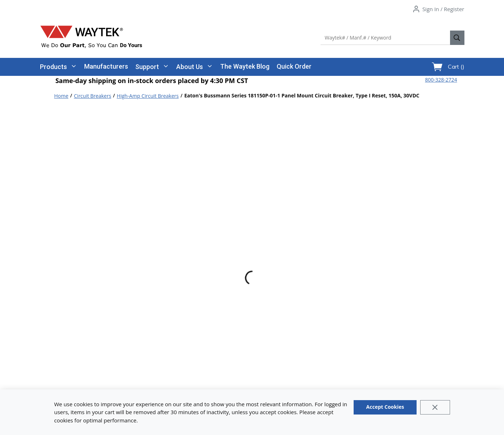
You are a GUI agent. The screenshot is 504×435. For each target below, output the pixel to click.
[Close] (435, 407)
